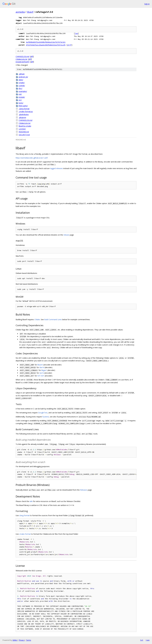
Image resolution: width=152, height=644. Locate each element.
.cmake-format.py (26, 111)
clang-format (24, 515)
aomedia (20, 12)
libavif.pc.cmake (25, 126)
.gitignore (22, 117)
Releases (84, 490)
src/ (20, 100)
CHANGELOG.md (22, 56)
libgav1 (44, 370)
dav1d (42, 367)
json (148, 640)
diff (69, 45)
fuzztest (46, 417)
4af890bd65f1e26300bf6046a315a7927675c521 (46, 42)
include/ (22, 97)
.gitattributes (24, 114)
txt (142, 640)
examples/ (23, 91)
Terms (28, 640)
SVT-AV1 (41, 376)
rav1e (42, 373)
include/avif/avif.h (23, 62)
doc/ (21, 88)
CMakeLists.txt (22, 59)
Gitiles (15, 640)
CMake (37, 319)
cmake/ (22, 83)
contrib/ (22, 86)
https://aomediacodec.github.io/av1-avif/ (32, 158)
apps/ (21, 80)
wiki (31, 501)
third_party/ (23, 106)
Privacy (22, 640)
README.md (24, 132)
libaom (40, 365)
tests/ (21, 103)
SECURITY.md (24, 135)
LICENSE (22, 129)
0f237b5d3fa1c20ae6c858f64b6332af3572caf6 (46, 45)
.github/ (22, 74)
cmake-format (25, 534)
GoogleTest (43, 413)
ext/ (20, 94)
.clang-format (24, 109)
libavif (30, 12)
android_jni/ (23, 77)
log (76, 33)
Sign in (147, 4)
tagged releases (56, 168)
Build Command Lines (53, 319)
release (66, 235)
